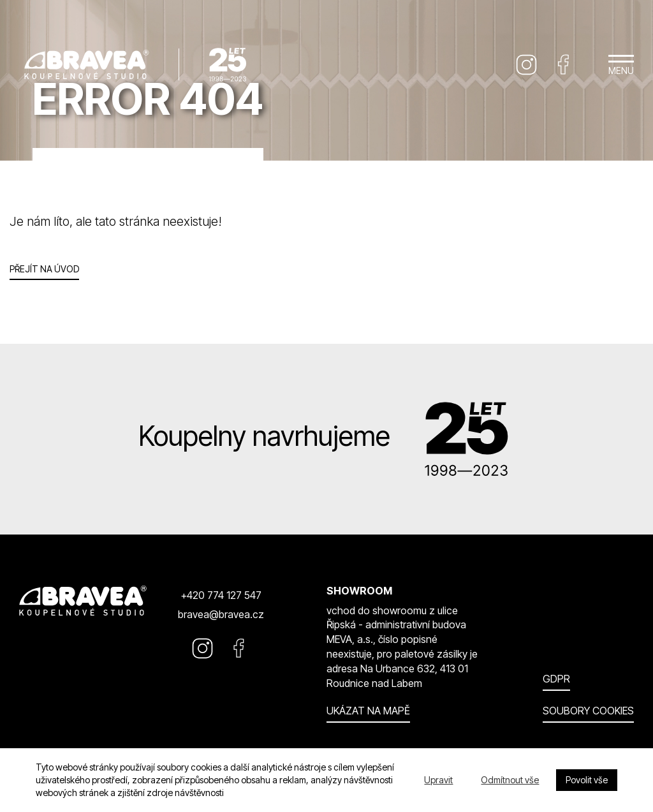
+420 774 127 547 (221, 595)
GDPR (556, 679)
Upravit (438, 780)
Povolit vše (587, 780)
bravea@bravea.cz (221, 614)
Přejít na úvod (44, 269)
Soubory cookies (588, 711)
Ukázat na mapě (368, 711)
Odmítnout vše (510, 780)
